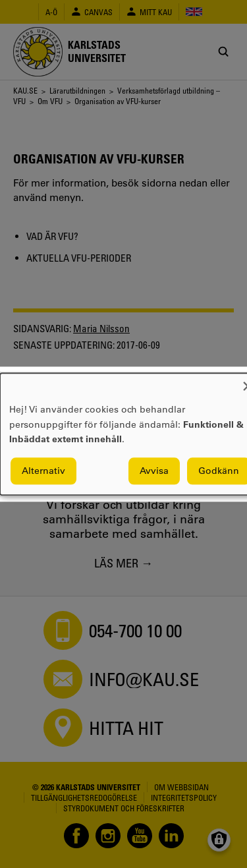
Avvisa (154, 471)
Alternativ (43, 471)
